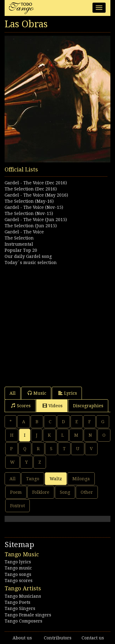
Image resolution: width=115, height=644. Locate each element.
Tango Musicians (23, 596)
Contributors (58, 638)
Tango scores (19, 581)
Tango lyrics (18, 562)
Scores (21, 406)
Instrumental (19, 244)
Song (65, 492)
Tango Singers (20, 608)
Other (87, 492)
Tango (33, 479)
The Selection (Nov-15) (29, 213)
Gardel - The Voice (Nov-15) (34, 207)
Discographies (88, 406)
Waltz (56, 479)
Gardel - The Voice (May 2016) (36, 195)
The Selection (19, 238)
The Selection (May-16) (29, 201)
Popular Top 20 (21, 250)
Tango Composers (23, 621)
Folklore (41, 492)
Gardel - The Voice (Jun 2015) (36, 220)
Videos (53, 406)
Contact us (93, 638)
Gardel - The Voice (24, 232)
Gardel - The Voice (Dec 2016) (36, 183)
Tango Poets (17, 602)
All (13, 393)
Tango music (18, 568)
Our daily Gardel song (28, 256)
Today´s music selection (31, 263)
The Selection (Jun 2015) (31, 226)
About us (22, 638)
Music (37, 393)
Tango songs (18, 574)
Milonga (81, 479)
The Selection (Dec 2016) (31, 189)
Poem (16, 492)
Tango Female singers (28, 615)
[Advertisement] (57, 323)
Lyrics (68, 393)
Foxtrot (17, 506)
